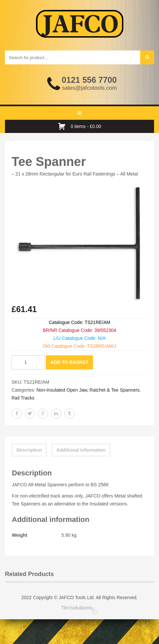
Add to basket (69, 362)
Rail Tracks (23, 398)
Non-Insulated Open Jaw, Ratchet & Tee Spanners (88, 390)
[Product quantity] (28, 362)
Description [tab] (29, 450)
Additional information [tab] (81, 450)
